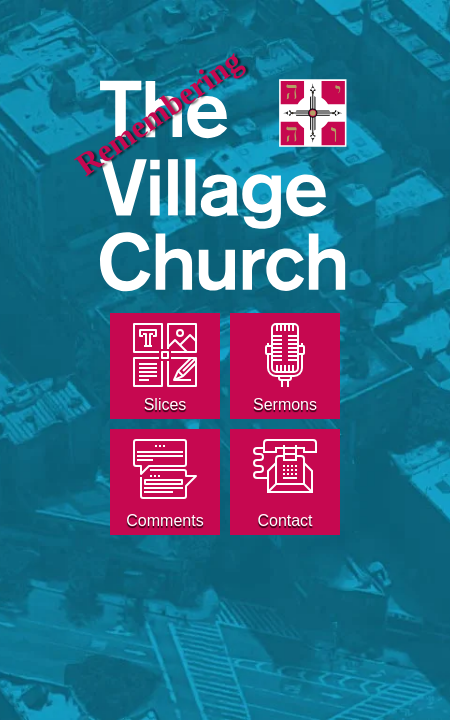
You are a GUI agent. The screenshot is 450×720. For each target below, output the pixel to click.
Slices (165, 404)
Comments (164, 520)
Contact (284, 520)
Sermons (285, 404)
